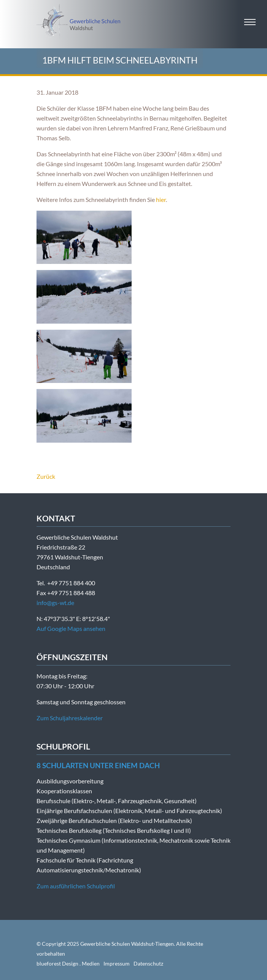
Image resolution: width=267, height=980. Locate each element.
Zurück (46, 476)
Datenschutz (148, 963)
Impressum (117, 963)
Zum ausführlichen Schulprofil (76, 886)
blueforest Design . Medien (68, 963)
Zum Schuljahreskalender (70, 718)
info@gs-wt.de (55, 603)
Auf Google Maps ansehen (71, 628)
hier (161, 199)
